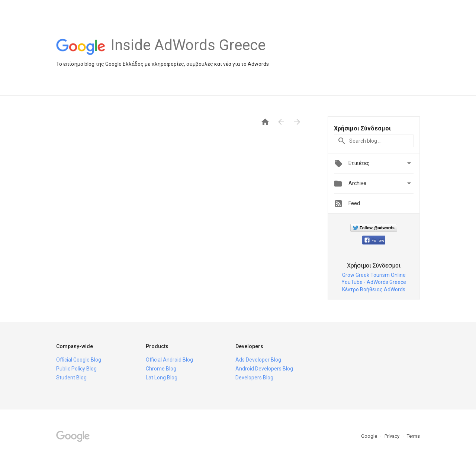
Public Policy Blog (76, 369)
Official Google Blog (79, 360)
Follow (374, 241)
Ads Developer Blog (258, 360)
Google (370, 436)
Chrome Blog (161, 369)
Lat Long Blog (162, 378)
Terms (413, 436)
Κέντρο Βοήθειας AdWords (374, 289)
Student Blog (71, 378)
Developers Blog (254, 378)
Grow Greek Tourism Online (374, 275)
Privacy (393, 436)
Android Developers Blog (264, 369)
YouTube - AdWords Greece (374, 282)
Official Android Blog (169, 360)
